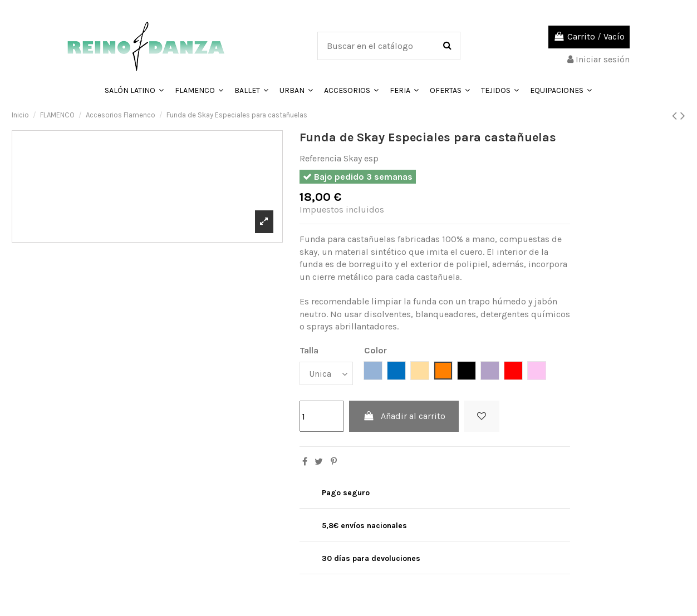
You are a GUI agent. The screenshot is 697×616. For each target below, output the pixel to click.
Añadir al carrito (404, 416)
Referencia (320, 158)
